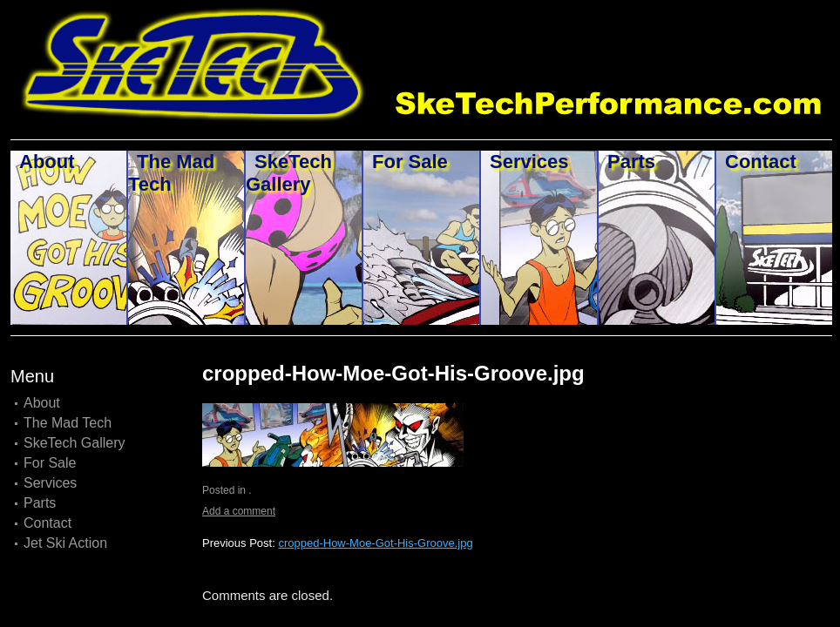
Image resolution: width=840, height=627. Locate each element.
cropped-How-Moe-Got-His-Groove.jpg (393, 373)
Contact (761, 162)
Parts (631, 162)
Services (529, 162)
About (47, 162)
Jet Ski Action (65, 543)
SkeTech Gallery (289, 173)
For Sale (410, 162)
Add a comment (239, 511)
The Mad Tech (171, 173)
